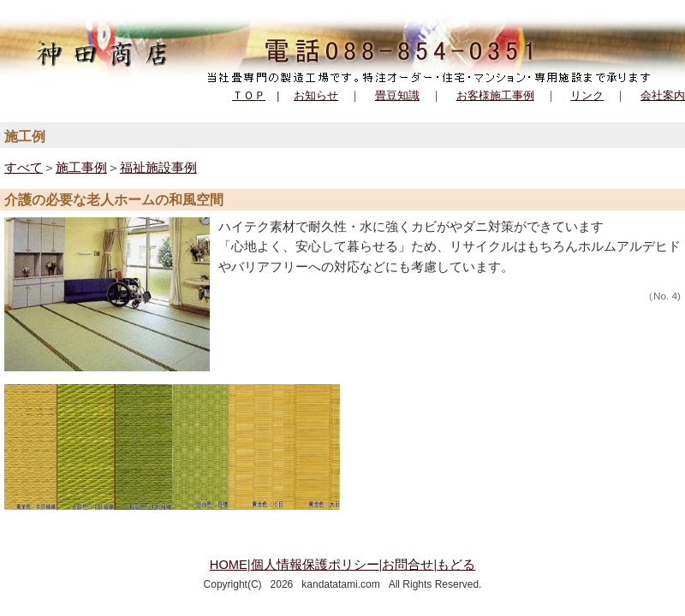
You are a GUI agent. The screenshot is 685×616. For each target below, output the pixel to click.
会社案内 (663, 95)
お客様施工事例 (495, 95)
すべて (24, 168)
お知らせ (316, 95)
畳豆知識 (397, 95)
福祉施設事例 (158, 168)
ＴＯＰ (249, 95)
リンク (587, 95)
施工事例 (81, 168)
